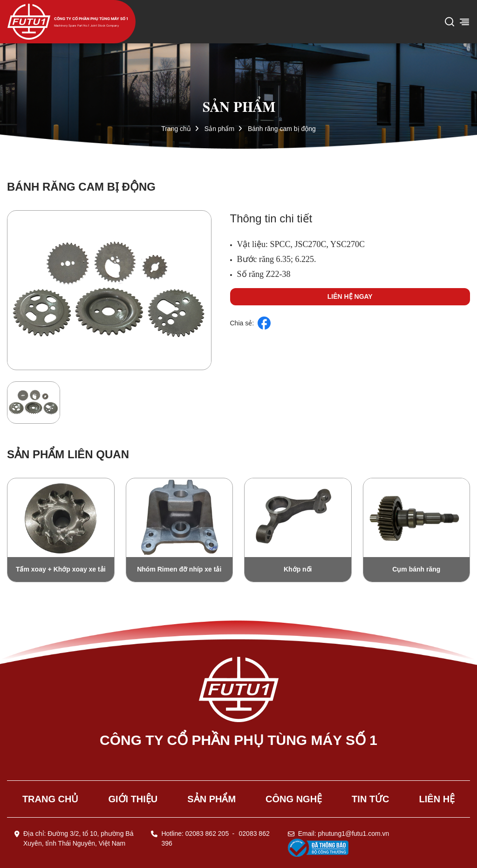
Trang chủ (176, 129)
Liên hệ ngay (350, 296)
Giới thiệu (133, 799)
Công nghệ (294, 799)
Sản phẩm (219, 129)
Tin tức (370, 799)
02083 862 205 (207, 834)
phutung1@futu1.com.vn (354, 834)
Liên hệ (437, 799)
